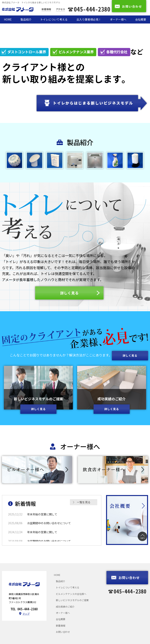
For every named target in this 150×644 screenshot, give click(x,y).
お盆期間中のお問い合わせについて (49, 523)
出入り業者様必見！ (89, 19)
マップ (26, 614)
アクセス (60, 9)
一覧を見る (84, 502)
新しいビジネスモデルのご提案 (72, 600)
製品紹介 (26, 19)
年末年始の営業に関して (42, 514)
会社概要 (141, 19)
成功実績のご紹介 (65, 607)
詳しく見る (38, 409)
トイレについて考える (54, 19)
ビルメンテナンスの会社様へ (71, 594)
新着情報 (46, 9)
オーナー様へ (118, 19)
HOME (8, 19)
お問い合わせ (63, 632)
